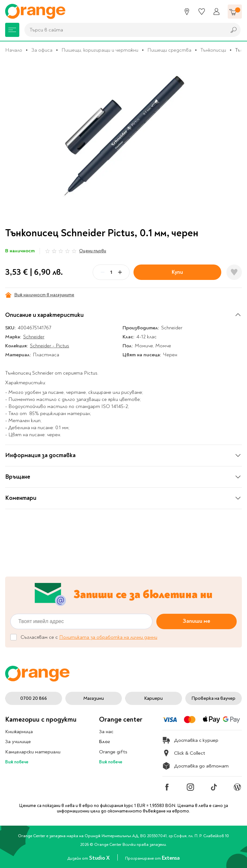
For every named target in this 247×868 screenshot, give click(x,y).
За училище (18, 742)
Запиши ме (197, 621)
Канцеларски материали (33, 752)
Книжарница (19, 732)
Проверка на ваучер (213, 698)
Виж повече (17, 762)
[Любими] (202, 12)
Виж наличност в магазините (40, 295)
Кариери (153, 698)
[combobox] (124, 30)
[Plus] (120, 272)
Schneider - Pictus (50, 346)
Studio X (100, 858)
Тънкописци (213, 50)
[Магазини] (187, 12)
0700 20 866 (34, 698)
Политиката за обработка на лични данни (108, 638)
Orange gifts (113, 752)
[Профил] (216, 12)
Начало (14, 50)
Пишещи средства (169, 50)
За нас (106, 732)
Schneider (34, 337)
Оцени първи (93, 251)
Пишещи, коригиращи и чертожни (100, 50)
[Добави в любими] (234, 272)
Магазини (94, 698)
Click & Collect (184, 753)
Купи (177, 272)
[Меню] (12, 30)
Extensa (171, 858)
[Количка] (235, 12)
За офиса (42, 50)
